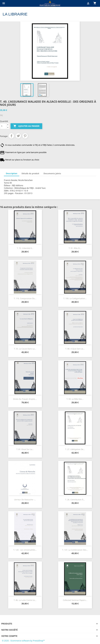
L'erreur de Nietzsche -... (25, 500)
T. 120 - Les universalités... (25, 550)
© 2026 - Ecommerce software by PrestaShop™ (23, 641)
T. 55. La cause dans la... (25, 349)
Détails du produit (30, 173)
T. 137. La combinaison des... (75, 550)
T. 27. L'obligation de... (75, 449)
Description (12, 173)
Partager (11, 136)
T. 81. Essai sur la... (25, 449)
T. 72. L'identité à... (25, 248)
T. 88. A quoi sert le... (75, 349)
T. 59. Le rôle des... (75, 399)
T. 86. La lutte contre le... (25, 600)
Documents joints (52, 173)
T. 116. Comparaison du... (25, 298)
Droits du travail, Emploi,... (25, 399)
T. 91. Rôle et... (75, 248)
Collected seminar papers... (75, 600)
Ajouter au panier (26, 126)
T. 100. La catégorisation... (75, 298)
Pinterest (25, 136)
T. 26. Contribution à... (75, 500)
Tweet (18, 136)
